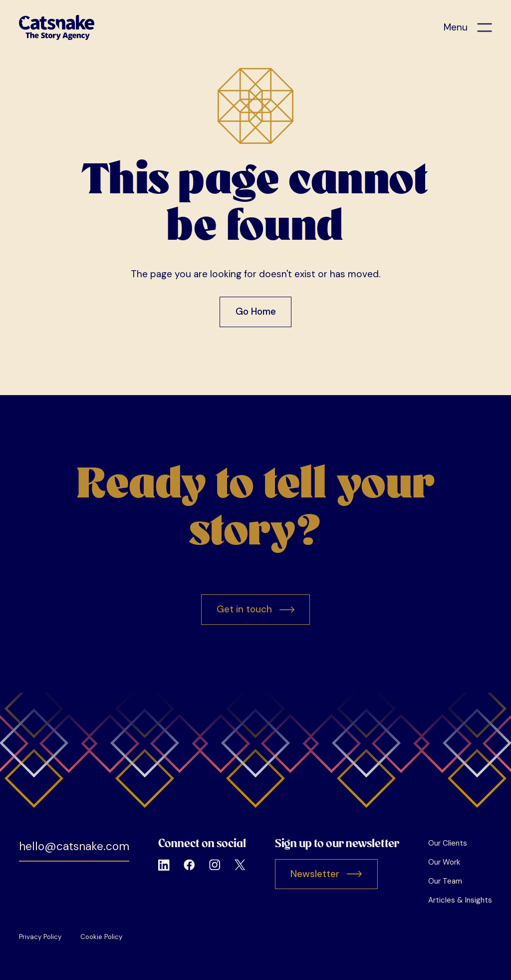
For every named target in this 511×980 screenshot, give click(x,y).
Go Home (256, 311)
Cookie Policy (101, 937)
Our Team (445, 881)
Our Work (444, 862)
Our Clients (448, 843)
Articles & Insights (460, 900)
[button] (468, 28)
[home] (57, 27)
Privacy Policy (40, 937)
